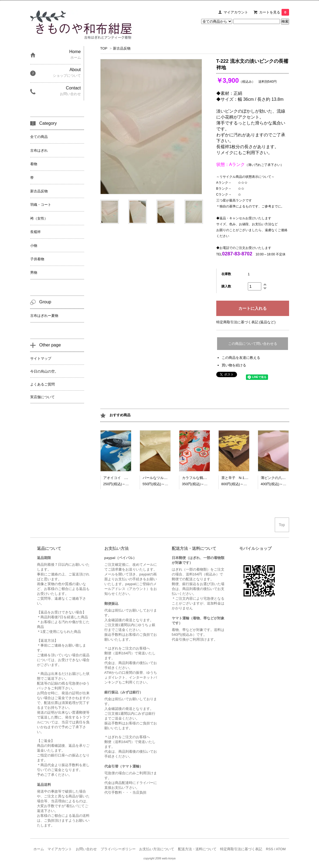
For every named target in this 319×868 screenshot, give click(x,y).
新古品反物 (122, 48)
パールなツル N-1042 (161, 478)
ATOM (281, 849)
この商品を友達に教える (241, 358)
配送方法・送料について (197, 849)
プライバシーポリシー (118, 849)
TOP (104, 48)
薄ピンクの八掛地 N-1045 (282, 478)
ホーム (39, 849)
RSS (270, 849)
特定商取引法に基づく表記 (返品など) (246, 322)
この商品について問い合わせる (253, 344)
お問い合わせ (86, 849)
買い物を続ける (234, 365)
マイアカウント (236, 12)
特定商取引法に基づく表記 (241, 849)
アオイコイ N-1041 (120, 478)
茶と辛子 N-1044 (236, 478)
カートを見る (274, 12)
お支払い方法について (157, 849)
